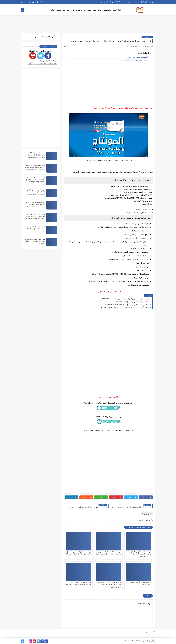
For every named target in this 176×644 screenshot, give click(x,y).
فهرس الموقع (150, 2)
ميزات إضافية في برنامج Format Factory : (134, 60)
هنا (50, 37)
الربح (73, 10)
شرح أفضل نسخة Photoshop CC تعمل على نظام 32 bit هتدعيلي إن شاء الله (35, 241)
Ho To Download (120, 2)
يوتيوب (59, 10)
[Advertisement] (108, 82)
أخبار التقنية (117, 10)
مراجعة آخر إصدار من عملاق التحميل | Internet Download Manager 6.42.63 (141, 554)
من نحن (103, 2)
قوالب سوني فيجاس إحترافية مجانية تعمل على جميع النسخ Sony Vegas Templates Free (35, 180)
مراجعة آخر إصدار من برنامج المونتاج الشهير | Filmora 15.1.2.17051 (126, 299)
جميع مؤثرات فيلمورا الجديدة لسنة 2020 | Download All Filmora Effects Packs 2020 (35, 155)
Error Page (110, 2)
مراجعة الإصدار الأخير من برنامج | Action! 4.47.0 (133, 302)
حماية (53, 10)
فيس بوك (66, 10)
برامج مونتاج (107, 10)
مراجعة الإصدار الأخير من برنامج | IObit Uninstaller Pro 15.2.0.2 (127, 305)
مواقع (78, 10)
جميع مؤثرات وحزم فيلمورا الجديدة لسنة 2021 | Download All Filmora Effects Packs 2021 (35, 217)
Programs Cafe (130, 641)
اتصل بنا (141, 2)
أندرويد (84, 10)
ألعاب (89, 10)
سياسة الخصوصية (132, 2)
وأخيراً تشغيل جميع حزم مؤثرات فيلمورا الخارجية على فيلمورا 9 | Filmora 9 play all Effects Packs (35, 167)
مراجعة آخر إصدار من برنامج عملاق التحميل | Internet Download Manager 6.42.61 (109, 585)
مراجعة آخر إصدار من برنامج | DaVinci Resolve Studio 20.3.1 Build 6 (126, 307)
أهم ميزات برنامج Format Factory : (136, 57)
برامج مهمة (97, 10)
